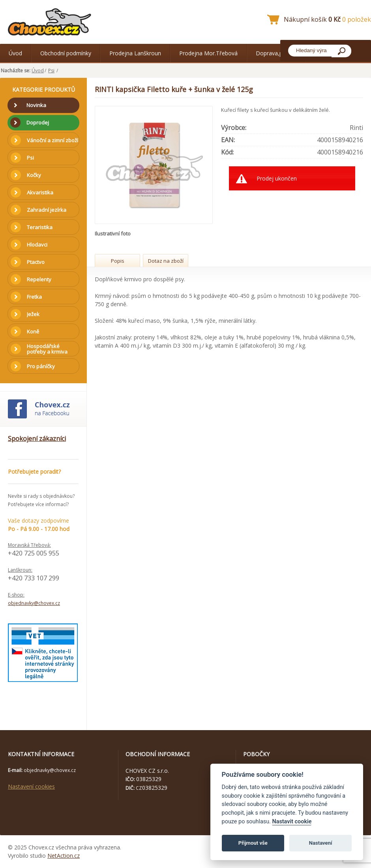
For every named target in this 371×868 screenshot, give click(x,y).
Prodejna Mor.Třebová (208, 53)
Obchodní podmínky (66, 53)
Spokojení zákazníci (37, 439)
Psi (51, 71)
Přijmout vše (253, 843)
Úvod (15, 53)
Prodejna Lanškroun (135, 53)
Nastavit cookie (292, 822)
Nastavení (321, 843)
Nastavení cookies (31, 786)
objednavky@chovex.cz (34, 603)
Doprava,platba (275, 53)
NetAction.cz (64, 856)
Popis (118, 261)
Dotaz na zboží (166, 261)
